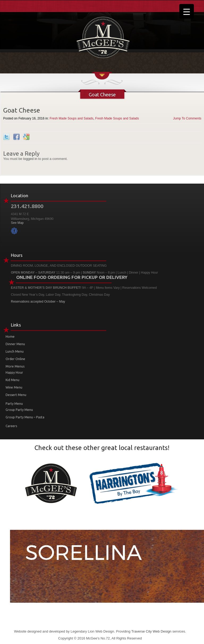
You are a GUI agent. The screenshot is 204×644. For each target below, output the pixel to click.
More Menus (15, 366)
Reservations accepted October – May (38, 302)
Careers (11, 426)
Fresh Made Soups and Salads (72, 118)
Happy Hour (14, 372)
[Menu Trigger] (187, 11)
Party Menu (14, 404)
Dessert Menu (16, 395)
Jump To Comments (187, 118)
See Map (17, 223)
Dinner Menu (15, 344)
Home (10, 337)
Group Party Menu (19, 410)
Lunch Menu (15, 351)
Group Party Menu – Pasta (25, 417)
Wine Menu (14, 387)
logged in (30, 159)
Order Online (15, 359)
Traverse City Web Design (151, 631)
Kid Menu (12, 380)
